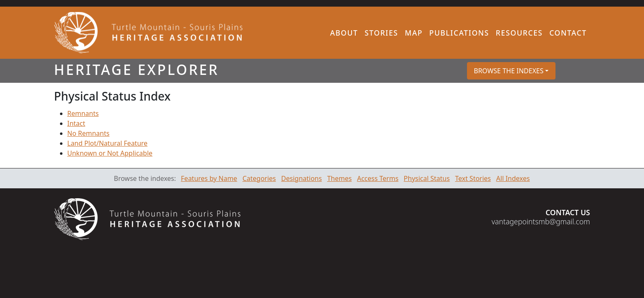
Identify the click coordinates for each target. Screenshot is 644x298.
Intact (77, 123)
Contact (568, 33)
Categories (259, 178)
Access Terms (378, 178)
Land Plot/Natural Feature (108, 143)
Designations (302, 178)
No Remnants (89, 133)
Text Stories (473, 178)
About (344, 33)
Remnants (83, 113)
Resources (520, 33)
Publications (459, 33)
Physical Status (427, 178)
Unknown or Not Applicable (110, 153)
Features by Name (209, 178)
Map (414, 33)
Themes (339, 178)
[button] (511, 71)
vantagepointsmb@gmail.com (541, 221)
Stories (382, 33)
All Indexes (513, 178)
